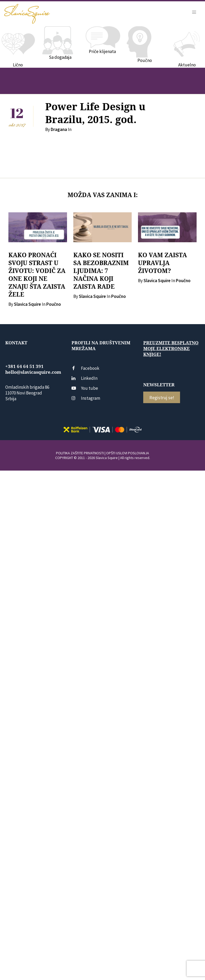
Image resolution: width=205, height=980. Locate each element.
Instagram (86, 398)
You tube (85, 388)
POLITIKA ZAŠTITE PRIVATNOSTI (80, 453)
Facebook (85, 368)
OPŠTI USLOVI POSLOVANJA (128, 453)
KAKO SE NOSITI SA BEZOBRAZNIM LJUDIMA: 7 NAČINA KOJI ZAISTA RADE (101, 271)
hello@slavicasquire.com (33, 372)
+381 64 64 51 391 (24, 366)
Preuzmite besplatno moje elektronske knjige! (171, 349)
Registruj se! (162, 397)
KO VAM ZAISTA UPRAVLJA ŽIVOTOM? (162, 263)
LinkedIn (84, 378)
